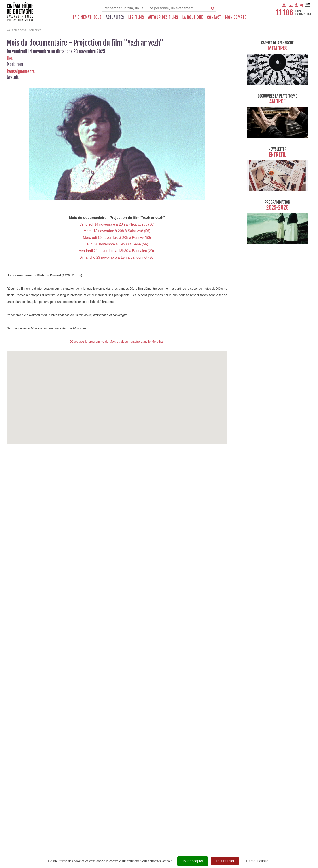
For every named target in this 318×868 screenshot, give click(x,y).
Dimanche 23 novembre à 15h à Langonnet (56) (117, 257)
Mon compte (236, 17)
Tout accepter (193, 861)
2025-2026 (277, 208)
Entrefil (277, 155)
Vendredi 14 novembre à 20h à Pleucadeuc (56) (117, 224)
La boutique (192, 17)
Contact (214, 17)
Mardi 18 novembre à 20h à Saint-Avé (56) (117, 231)
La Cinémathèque (87, 17)
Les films (136, 17)
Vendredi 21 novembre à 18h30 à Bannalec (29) (117, 251)
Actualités (115, 17)
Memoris (277, 48)
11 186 (284, 13)
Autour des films (163, 17)
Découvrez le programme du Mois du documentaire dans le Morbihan (117, 342)
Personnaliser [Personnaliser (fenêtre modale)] (257, 861)
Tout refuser (225, 861)
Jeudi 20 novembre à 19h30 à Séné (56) (117, 244)
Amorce (277, 101)
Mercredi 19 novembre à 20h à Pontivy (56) (117, 238)
